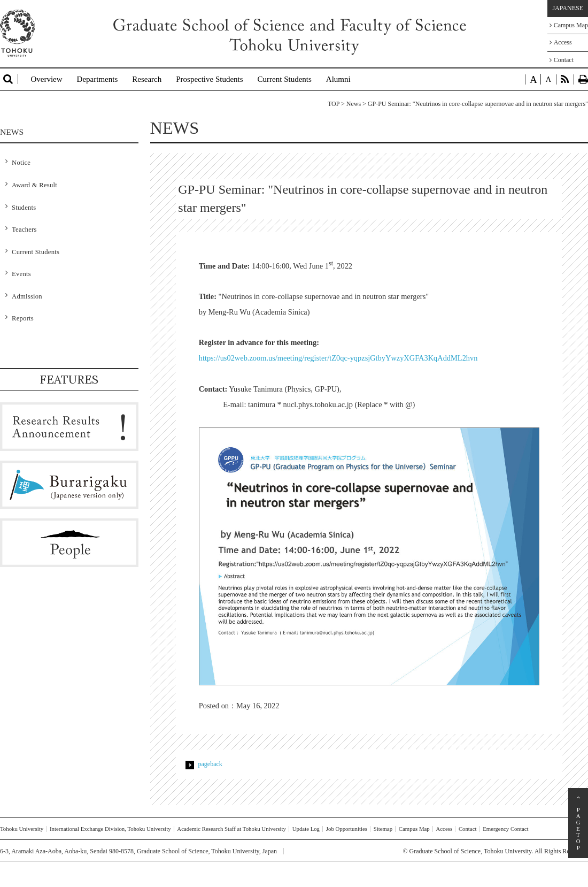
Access (561, 42)
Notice (21, 163)
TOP (334, 104)
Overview (46, 79)
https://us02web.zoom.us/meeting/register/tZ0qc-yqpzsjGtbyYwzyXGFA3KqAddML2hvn (338, 358)
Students (24, 208)
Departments (98, 79)
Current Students (285, 79)
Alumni (338, 79)
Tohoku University (22, 829)
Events (21, 274)
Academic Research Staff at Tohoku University (231, 829)
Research (147, 79)
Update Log (306, 829)
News (354, 104)
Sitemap (383, 829)
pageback (210, 764)
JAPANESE (568, 8)
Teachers (24, 230)
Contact (562, 60)
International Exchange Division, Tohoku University (110, 829)
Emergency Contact (505, 829)
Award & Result (34, 185)
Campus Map (569, 25)
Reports (23, 318)
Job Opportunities (347, 829)
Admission (27, 296)
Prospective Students (209, 79)
